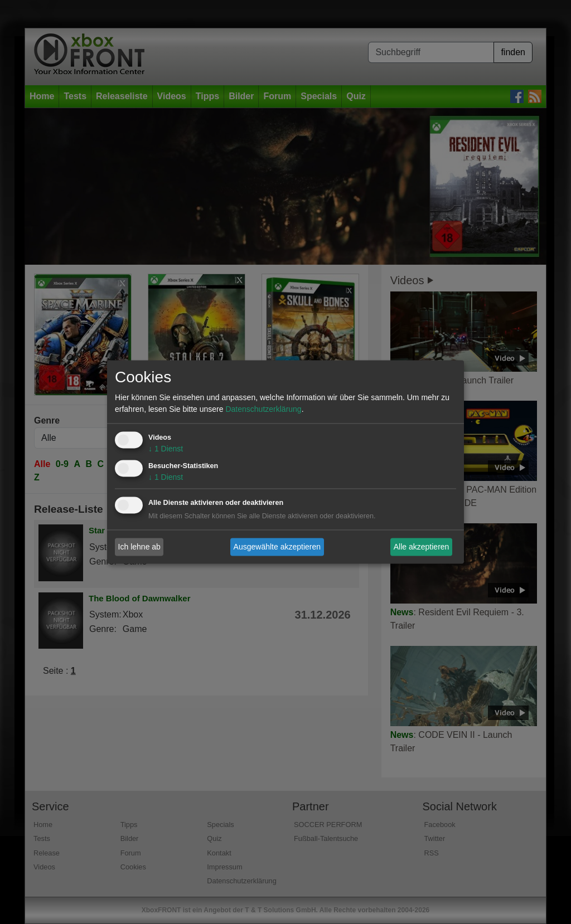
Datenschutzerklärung (263, 410)
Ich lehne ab (139, 547)
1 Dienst (166, 449)
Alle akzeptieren (422, 547)
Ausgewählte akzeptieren (277, 547)
